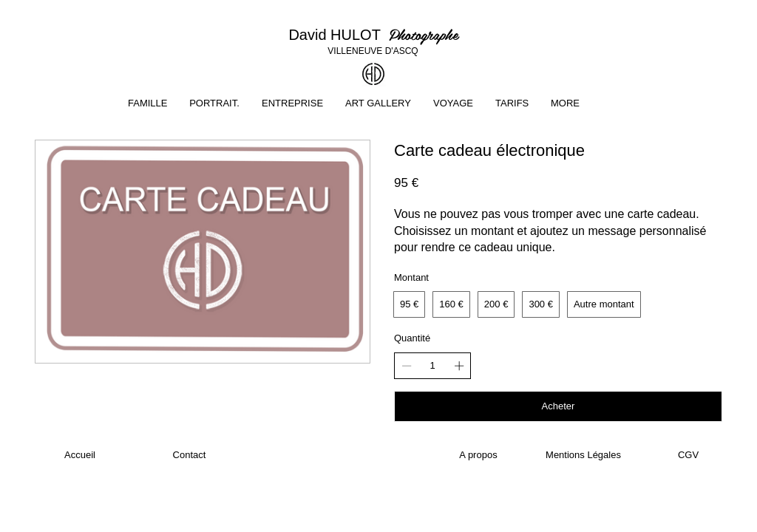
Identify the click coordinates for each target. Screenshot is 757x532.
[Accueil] (80, 455)
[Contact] (189, 455)
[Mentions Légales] (583, 455)
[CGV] (688, 455)
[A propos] (478, 455)
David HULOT (338, 35)
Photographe (424, 34)
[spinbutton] (433, 366)
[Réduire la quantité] (407, 366)
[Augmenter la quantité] (459, 366)
